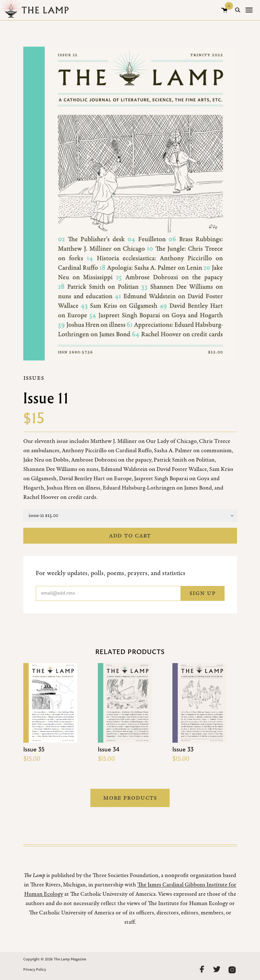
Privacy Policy (35, 970)
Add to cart (130, 536)
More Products (130, 798)
